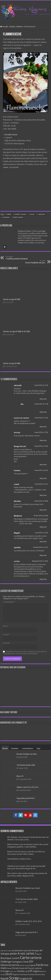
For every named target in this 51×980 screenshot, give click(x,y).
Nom (6, 626)
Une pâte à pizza (11, 135)
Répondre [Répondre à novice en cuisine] (43, 427)
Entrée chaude (21, 214)
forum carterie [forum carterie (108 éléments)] (35, 968)
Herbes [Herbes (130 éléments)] (21, 971)
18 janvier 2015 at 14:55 (40, 561)
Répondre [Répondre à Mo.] (43, 412)
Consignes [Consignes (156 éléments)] (17, 962)
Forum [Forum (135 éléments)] (15, 968)
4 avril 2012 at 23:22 (41, 470)
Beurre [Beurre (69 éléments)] (39, 954)
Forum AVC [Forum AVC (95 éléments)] (23, 968)
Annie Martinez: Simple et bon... (20, 859)
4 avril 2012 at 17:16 (41, 385)
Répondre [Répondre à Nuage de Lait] (43, 465)
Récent (5, 748)
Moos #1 (20, 776)
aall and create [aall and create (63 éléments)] (6, 951)
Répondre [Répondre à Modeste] (43, 527)
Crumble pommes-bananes (20, 258)
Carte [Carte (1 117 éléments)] (24, 958)
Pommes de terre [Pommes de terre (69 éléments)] (34, 975)
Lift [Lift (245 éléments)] (30, 971)
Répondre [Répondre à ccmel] (43, 495)
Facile (32, 214)
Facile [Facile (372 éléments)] (40, 965)
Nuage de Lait (20, 446)
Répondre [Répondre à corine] (43, 579)
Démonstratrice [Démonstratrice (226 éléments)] (10, 965)
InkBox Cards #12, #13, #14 (27, 787)
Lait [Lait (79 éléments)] (26, 971)
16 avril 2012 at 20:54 (41, 516)
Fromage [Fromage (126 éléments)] (5, 971)
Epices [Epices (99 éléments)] (33, 965)
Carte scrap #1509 (12, 299)
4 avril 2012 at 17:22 (41, 418)
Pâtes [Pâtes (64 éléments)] (43, 975)
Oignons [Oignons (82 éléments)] (16, 974)
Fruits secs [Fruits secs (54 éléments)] (13, 971)
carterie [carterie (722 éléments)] (35, 958)
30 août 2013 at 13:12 (41, 547)
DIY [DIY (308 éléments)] (31, 962)
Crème (9, 214)
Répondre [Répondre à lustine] (43, 440)
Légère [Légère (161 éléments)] (36, 971)
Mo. (22, 404)
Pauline (17, 470)
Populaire (15, 748)
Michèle (17, 501)
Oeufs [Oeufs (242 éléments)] (9, 974)
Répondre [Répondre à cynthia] (43, 555)
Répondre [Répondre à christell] (43, 399)
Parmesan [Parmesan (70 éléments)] (24, 975)
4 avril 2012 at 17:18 (41, 404)
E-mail (6, 635)
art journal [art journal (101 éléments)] (16, 951)
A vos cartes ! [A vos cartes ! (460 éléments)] (27, 954)
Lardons (42, 214)
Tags (38, 748)
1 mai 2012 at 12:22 (41, 533)
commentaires (27, 748)
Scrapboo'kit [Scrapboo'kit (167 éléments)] (26, 979)
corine (17, 561)
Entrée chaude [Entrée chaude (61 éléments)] (25, 965)
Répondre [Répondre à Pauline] (43, 478)
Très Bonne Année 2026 (26, 765)
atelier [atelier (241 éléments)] (13, 954)
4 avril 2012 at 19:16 (41, 446)
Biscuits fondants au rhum (27, 754)
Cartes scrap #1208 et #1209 (16, 331)
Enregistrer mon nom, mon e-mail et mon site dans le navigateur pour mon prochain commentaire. (25, 653)
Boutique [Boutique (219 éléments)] (6, 958)
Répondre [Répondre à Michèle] (43, 510)
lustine (17, 433)
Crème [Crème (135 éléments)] (25, 962)
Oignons (6, 217)
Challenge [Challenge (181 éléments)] (6, 962)
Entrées (19, 27)
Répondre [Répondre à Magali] (43, 542)
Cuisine (12, 27)
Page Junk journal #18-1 (26, 798)
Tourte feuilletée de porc (31, 262)
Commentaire (9, 602)
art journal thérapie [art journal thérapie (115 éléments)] (30, 951)
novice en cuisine (21, 418)
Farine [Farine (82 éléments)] (9, 968)
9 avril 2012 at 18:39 (41, 501)
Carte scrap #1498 (12, 363)
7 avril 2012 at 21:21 (41, 484)
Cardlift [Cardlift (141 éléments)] (16, 958)
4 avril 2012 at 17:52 (41, 432)
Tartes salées (18, 217)
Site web (6, 643)
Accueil (4, 27)
